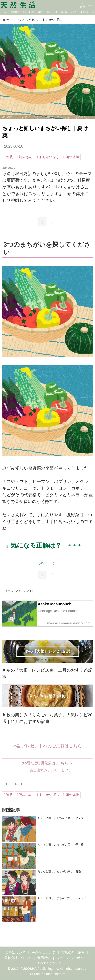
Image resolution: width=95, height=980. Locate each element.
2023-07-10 (14, 146)
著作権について (43, 952)
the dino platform (53, 974)
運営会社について (18, 958)
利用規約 (44, 958)
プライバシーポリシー (74, 958)
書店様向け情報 (73, 952)
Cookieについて (50, 963)
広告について (15, 952)
